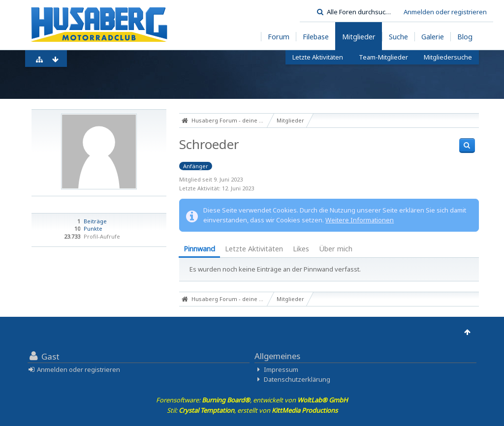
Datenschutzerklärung (297, 379)
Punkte (93, 228)
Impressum (281, 369)
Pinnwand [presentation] (199, 249)
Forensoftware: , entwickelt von (252, 400)
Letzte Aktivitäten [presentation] (254, 249)
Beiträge (95, 221)
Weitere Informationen (360, 220)
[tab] (199, 250)
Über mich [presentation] (336, 249)
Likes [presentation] (301, 249)
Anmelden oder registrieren (445, 12)
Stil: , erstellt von (252, 410)
